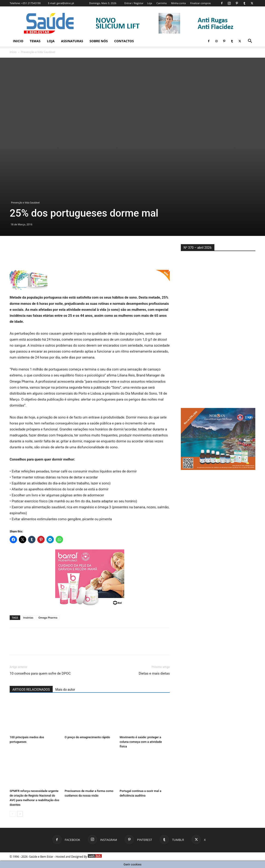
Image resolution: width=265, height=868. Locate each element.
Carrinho (162, 3)
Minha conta (179, 3)
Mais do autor (65, 690)
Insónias (28, 618)
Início (13, 52)
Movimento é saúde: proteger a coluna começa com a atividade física (141, 742)
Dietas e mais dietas (154, 673)
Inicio (18, 41)
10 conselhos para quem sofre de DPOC (40, 673)
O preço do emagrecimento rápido (87, 737)
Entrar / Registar (134, 3)
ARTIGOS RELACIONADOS (31, 690)
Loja (150, 3)
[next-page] (20, 814)
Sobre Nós (99, 41)
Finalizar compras (200, 3)
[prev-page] (13, 814)
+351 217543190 (31, 3)
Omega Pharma (48, 618)
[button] (250, 41)
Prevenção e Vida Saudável (25, 203)
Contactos (124, 41)
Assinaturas (72, 41)
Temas (35, 41)
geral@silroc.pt (65, 3)
